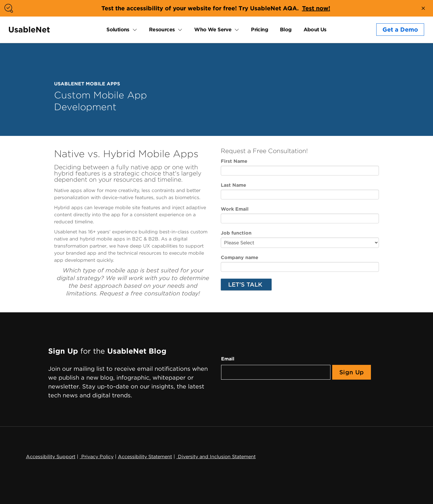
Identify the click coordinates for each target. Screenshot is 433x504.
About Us (315, 29)
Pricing (260, 29)
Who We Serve (213, 29)
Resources (162, 29)
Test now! (316, 8)
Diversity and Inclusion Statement (216, 457)
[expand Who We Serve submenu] (235, 30)
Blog (286, 29)
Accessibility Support (51, 457)
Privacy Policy (97, 457)
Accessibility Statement (145, 457)
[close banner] (423, 8)
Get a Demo (400, 30)
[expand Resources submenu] (179, 30)
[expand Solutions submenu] (133, 30)
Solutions (118, 29)
